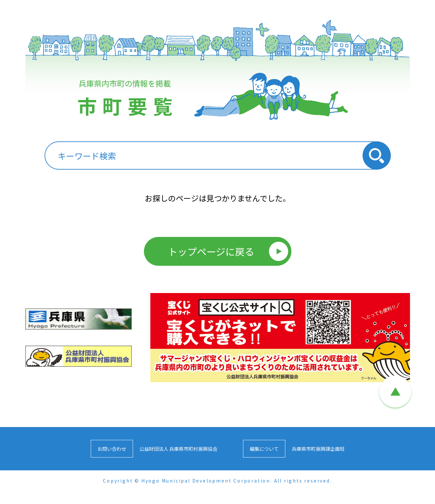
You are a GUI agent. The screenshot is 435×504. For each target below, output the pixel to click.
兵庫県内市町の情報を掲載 (126, 102)
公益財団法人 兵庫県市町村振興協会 (178, 449)
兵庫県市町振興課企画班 (318, 449)
